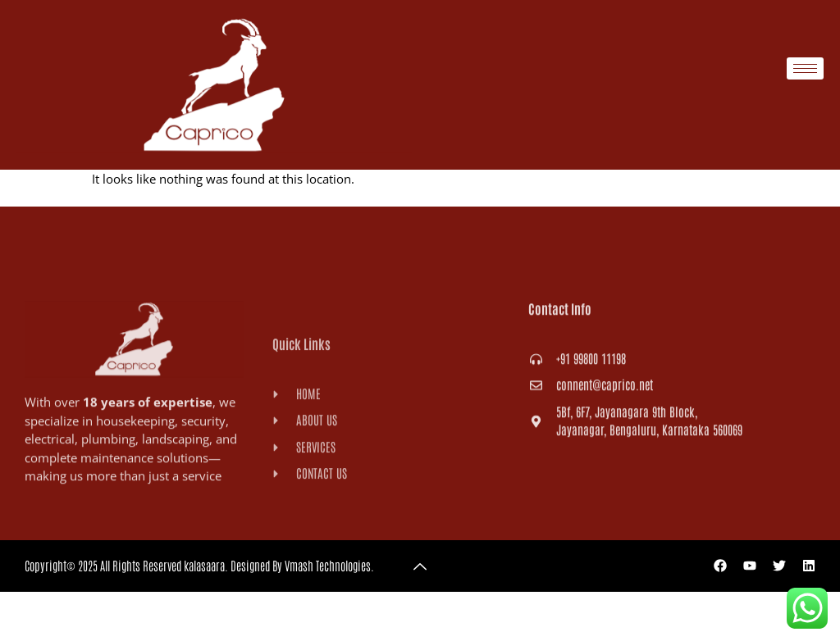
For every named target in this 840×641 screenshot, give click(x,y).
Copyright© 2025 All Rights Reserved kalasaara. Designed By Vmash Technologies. (199, 565)
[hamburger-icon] (805, 68)
